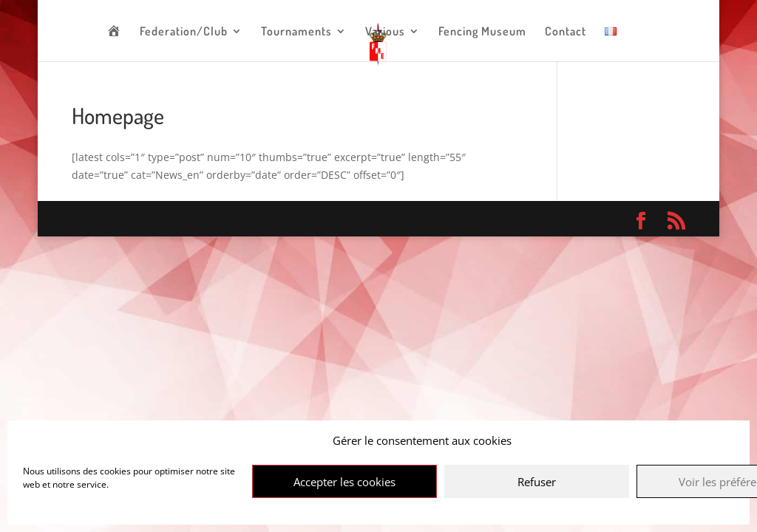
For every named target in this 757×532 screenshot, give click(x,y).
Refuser (537, 482)
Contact (566, 32)
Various (385, 32)
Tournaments (296, 32)
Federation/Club (184, 32)
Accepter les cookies (344, 482)
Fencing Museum (482, 32)
